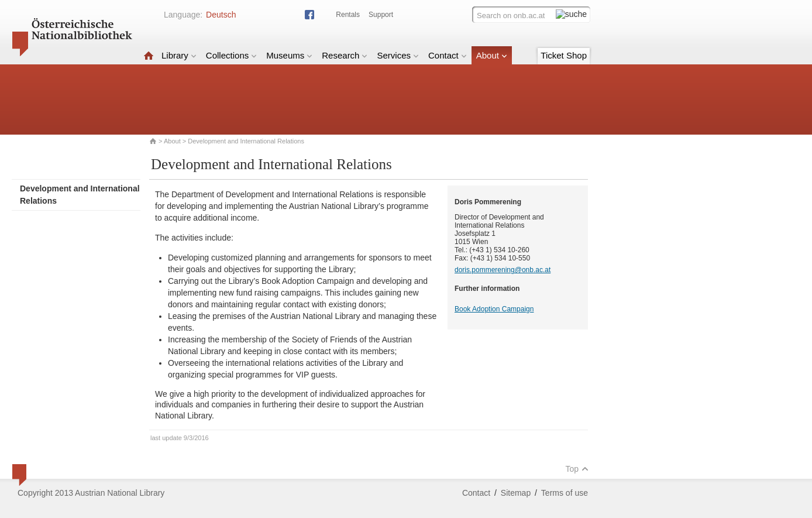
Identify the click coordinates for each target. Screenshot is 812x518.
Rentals (348, 15)
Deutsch (221, 15)
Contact (448, 55)
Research (345, 55)
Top (577, 469)
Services (398, 55)
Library (179, 55)
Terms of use (565, 493)
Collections (231, 55)
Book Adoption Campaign (494, 309)
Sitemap (516, 493)
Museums (289, 55)
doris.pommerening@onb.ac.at (503, 270)
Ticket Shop (564, 55)
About (492, 55)
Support (381, 15)
